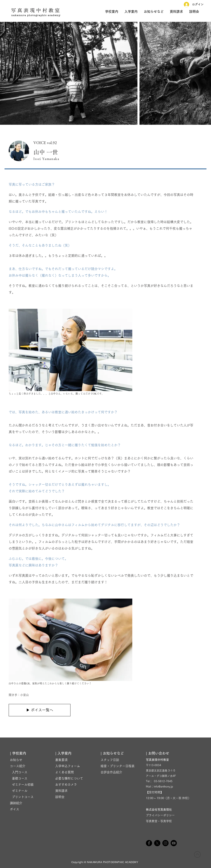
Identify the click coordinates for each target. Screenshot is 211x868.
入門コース (19, 772)
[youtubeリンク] (174, 843)
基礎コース (19, 778)
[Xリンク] (157, 843)
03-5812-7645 (163, 781)
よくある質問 (64, 772)
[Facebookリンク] (149, 843)
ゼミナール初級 (22, 785)
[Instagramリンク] (165, 843)
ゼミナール (19, 791)
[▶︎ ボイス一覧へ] (40, 710)
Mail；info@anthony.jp (159, 787)
